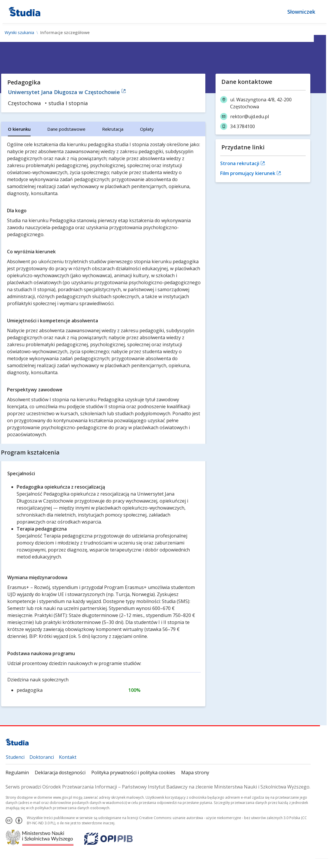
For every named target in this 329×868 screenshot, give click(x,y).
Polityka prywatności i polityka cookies (133, 772)
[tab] (19, 129)
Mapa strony (195, 772)
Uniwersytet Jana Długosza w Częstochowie (67, 92)
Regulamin (17, 772)
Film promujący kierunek (251, 173)
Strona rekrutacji (243, 163)
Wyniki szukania (19, 33)
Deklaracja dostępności (60, 772)
